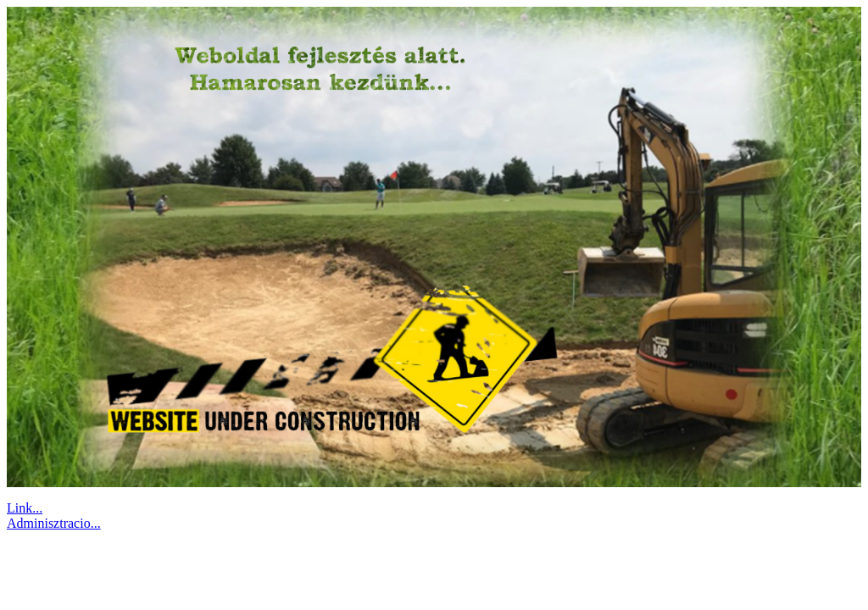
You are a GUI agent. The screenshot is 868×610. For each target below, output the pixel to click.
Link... (25, 508)
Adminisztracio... (54, 523)
